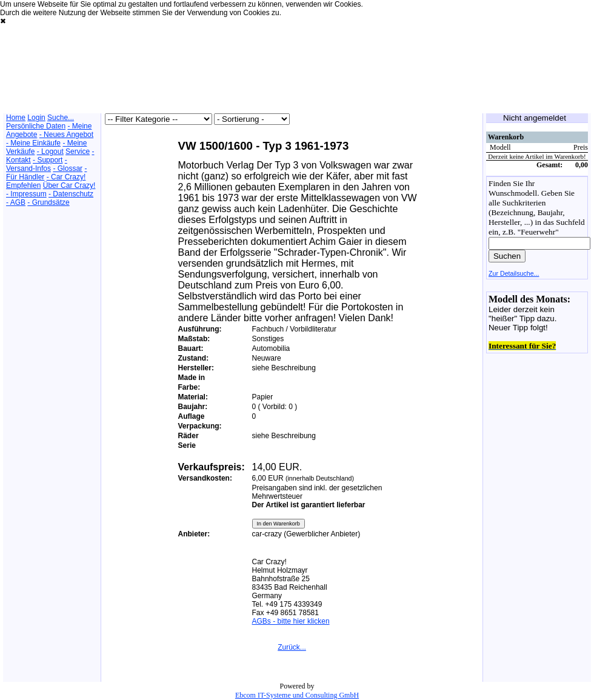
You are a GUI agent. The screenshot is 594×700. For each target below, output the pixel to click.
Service (78, 152)
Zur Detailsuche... (514, 273)
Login (36, 118)
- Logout (50, 152)
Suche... (61, 118)
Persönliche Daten (36, 126)
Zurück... (292, 647)
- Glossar (68, 168)
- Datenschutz (71, 194)
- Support (48, 160)
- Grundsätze (48, 202)
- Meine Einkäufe (33, 143)
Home (16, 118)
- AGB (16, 202)
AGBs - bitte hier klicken (291, 621)
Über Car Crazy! (69, 185)
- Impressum (26, 194)
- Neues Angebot (66, 135)
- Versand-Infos (37, 164)
